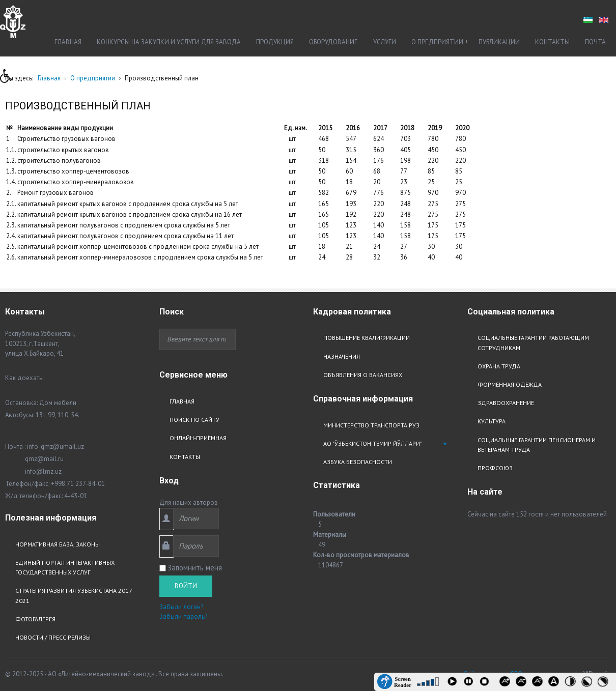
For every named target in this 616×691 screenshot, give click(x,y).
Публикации (499, 42)
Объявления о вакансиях (363, 375)
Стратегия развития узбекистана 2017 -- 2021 (76, 595)
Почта (595, 42)
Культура (492, 421)
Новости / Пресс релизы (53, 637)
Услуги (385, 42)
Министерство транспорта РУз (371, 425)
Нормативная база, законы (58, 544)
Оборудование (333, 42)
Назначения (342, 356)
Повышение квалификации (367, 338)
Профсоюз (495, 468)
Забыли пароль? (183, 616)
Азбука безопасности (358, 462)
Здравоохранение (506, 403)
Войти (186, 586)
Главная (68, 42)
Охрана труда (499, 366)
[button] (10, 79)
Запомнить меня (195, 568)
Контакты (552, 42)
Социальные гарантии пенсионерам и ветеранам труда (537, 445)
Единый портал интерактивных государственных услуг (65, 567)
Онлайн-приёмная (198, 438)
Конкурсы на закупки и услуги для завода (169, 42)
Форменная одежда (510, 384)
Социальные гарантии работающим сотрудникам (533, 342)
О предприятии (437, 42)
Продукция (275, 42)
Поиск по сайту (194, 420)
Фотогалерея (35, 619)
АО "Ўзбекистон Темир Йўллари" (373, 443)
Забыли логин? (181, 607)
